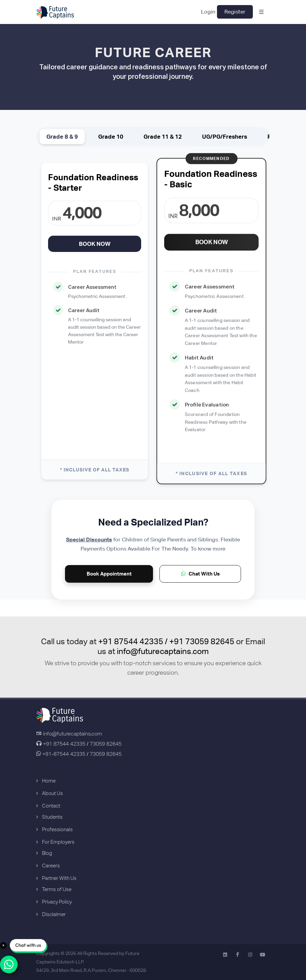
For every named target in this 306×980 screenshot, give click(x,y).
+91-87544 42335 (63, 754)
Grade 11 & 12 (163, 137)
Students (52, 817)
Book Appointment (109, 574)
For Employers (58, 842)
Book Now (95, 244)
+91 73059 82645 (202, 641)
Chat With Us (200, 574)
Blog (47, 853)
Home (49, 781)
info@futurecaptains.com (163, 651)
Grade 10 (111, 137)
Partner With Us (59, 878)
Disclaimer (54, 914)
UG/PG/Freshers (225, 137)
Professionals (57, 829)
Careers (51, 866)
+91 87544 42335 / (134, 641)
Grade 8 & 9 (62, 137)
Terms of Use (57, 889)
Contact (51, 806)
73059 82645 (106, 744)
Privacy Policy (57, 902)
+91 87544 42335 (64, 744)
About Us (52, 793)
